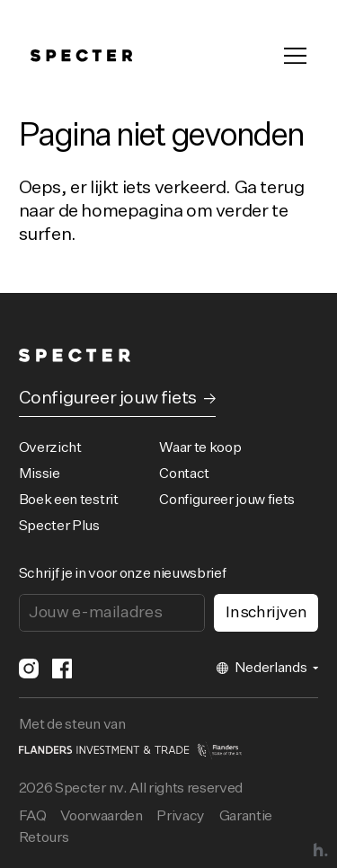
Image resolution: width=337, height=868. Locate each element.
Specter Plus (59, 527)
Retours (44, 838)
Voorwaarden (101, 817)
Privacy (181, 817)
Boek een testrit (69, 500)
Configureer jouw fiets (227, 500)
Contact (184, 474)
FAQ (33, 817)
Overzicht (50, 448)
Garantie (246, 817)
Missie (40, 474)
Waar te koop (200, 448)
